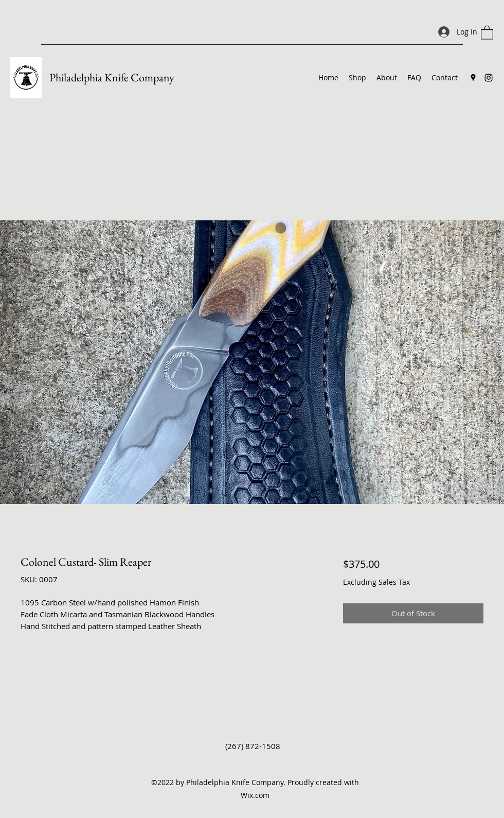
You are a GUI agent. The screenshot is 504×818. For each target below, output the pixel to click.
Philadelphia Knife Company (112, 77)
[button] (487, 32)
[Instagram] (489, 78)
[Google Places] (473, 78)
